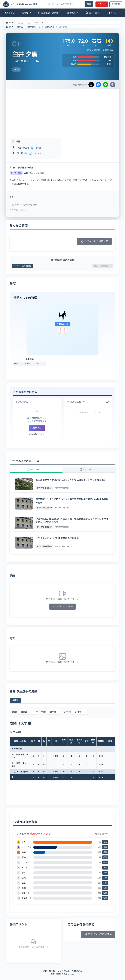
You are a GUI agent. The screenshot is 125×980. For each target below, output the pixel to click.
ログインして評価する (94, 241)
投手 (29, 23)
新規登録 (116, 4)
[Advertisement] (63, 112)
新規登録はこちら (37, 435)
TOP (9, 23)
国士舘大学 (50, 27)
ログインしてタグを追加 (24, 205)
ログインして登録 (63, 611)
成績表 (15, 705)
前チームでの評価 (24, 266)
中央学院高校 (23, 148)
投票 (105, 846)
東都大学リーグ (34, 27)
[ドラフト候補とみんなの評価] (23, 4)
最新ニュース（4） (36, 472)
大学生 (20, 23)
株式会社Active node (65, 978)
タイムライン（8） (89, 472)
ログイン (102, 4)
